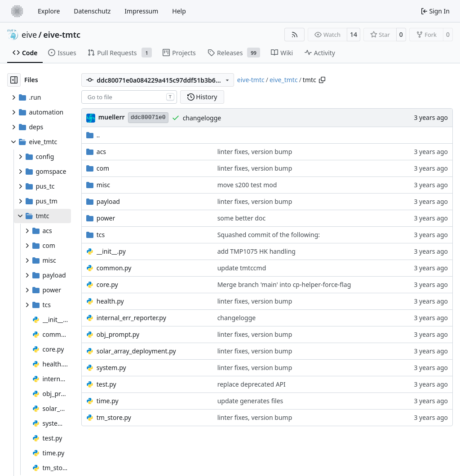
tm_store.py (114, 417)
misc (103, 185)
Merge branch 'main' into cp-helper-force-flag (284, 284)
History (202, 97)
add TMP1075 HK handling (257, 251)
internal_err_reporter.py (131, 318)
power (106, 218)
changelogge (202, 118)
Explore (49, 11)
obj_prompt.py (118, 334)
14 (354, 34)
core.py (107, 284)
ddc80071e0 (148, 117)
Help (179, 11)
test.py (106, 384)
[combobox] (129, 97)
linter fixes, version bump (255, 152)
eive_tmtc (284, 80)
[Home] (17, 11)
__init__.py (111, 251)
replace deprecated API (252, 384)
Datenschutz (92, 11)
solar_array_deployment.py (136, 351)
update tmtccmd (242, 268)
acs (101, 152)
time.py (108, 401)
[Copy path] (322, 80)
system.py (111, 368)
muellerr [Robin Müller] (112, 117)
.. (93, 135)
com (103, 168)
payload (108, 201)
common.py (114, 268)
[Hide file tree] (14, 80)
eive (29, 35)
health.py (110, 301)
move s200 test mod (247, 185)
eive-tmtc (62, 35)
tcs (101, 235)
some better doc (242, 218)
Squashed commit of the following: (269, 235)
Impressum (141, 11)
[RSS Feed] (295, 35)
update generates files (250, 401)
